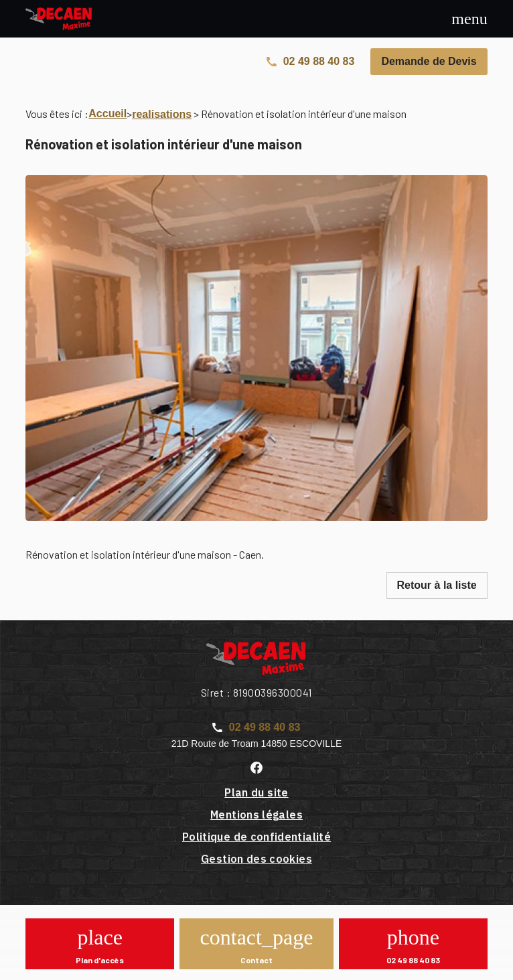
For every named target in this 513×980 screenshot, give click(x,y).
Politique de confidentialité (256, 837)
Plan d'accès (100, 960)
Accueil (107, 114)
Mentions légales (256, 815)
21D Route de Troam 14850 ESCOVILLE (256, 744)
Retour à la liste (437, 585)
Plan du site (256, 792)
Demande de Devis (429, 61)
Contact (256, 960)
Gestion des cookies (256, 859)
